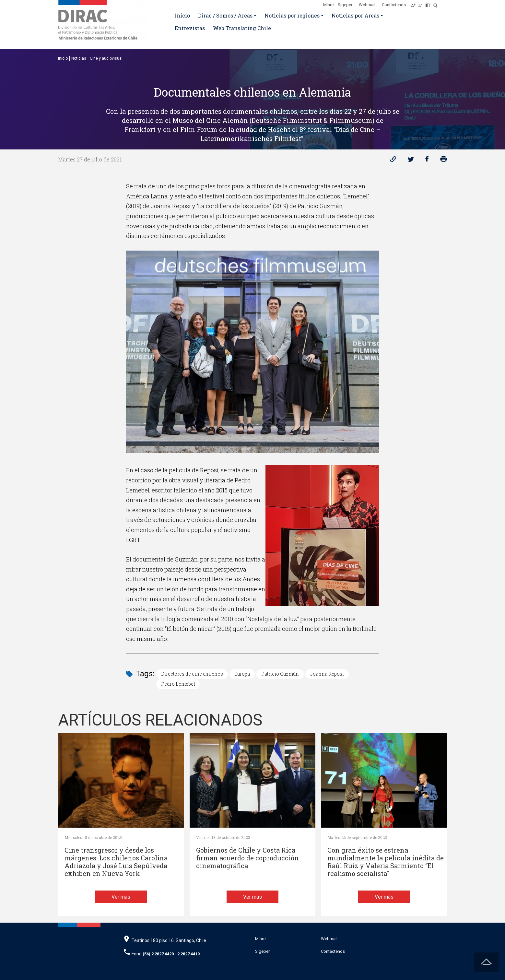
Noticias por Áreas (355, 15)
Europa (242, 674)
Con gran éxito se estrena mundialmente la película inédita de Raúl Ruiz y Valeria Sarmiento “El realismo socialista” (386, 862)
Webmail (367, 5)
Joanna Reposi (327, 674)
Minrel (329, 5)
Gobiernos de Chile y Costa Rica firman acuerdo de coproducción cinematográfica (247, 858)
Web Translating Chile (242, 28)
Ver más (121, 897)
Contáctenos (394, 5)
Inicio (182, 15)
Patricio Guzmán (280, 674)
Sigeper (345, 5)
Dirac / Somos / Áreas (225, 15)
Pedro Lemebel (178, 684)
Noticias (79, 58)
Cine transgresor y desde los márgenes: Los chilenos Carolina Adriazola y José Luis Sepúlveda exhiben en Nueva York (116, 862)
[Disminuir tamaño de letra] (422, 4)
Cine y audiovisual (106, 58)
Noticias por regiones (292, 15)
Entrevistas (190, 28)
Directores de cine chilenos (192, 674)
